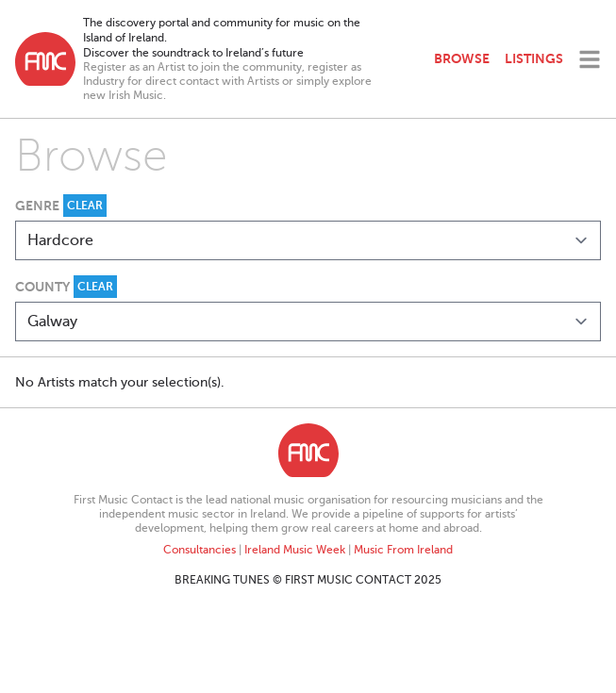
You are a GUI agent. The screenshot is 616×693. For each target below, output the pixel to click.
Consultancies (200, 550)
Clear (85, 206)
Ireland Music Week (295, 550)
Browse (462, 58)
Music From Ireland (403, 550)
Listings (534, 58)
